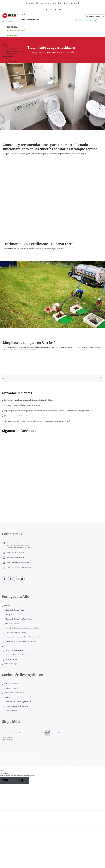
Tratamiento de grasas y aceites (16, 633)
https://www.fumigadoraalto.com (18, 562)
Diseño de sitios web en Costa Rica (92, 761)
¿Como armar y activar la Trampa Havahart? (19, 416)
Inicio (4, 44)
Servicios (7, 606)
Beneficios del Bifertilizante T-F (15, 693)
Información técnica (14, 137)
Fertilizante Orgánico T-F (12, 688)
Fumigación (9, 615)
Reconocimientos (11, 659)
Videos (7, 236)
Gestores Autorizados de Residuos (17, 706)
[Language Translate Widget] (95, 16)
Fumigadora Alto (20, 754)
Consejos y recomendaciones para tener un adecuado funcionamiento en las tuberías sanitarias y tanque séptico (50, 147)
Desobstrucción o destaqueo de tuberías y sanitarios (23, 628)
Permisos (7, 646)
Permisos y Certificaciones (14, 650)
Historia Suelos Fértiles (12, 684)
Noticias (8, 334)
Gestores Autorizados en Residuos (17, 655)
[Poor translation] (21, 781)
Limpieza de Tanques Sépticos (15, 610)
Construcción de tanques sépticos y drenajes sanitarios (23, 637)
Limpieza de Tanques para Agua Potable (19, 619)
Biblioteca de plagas (11, 664)
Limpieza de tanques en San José (29, 343)
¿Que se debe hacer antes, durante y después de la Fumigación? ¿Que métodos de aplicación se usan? (37, 421)
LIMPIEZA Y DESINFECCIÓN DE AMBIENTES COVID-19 (22, 405)
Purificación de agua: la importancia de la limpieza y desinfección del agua (29, 400)
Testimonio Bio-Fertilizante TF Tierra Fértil (38, 244)
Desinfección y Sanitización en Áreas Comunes (21, 642)
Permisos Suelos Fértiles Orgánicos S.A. (18, 702)
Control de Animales (12, 624)
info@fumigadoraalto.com (15, 558)
